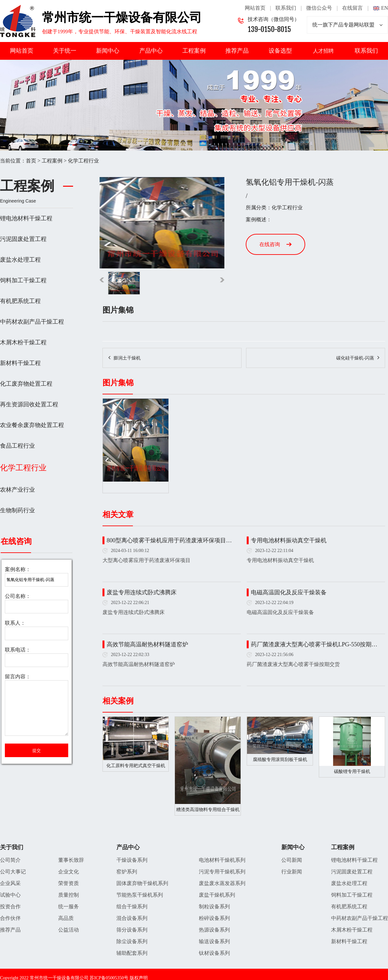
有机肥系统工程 (20, 301)
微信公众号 (319, 8)
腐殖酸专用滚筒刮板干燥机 (280, 760)
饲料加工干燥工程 (23, 280)
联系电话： (18, 650)
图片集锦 (118, 310)
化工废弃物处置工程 (26, 384)
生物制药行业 (17, 510)
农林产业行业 (17, 490)
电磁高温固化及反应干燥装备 (289, 592)
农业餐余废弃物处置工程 (32, 425)
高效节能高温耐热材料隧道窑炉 (147, 644)
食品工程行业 (17, 446)
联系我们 (286, 8)
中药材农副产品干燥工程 (32, 322)
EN (385, 8)
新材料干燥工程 (20, 363)
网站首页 (255, 8)
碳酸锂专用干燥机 (352, 771)
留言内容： (18, 677)
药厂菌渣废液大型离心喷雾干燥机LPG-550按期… (314, 644)
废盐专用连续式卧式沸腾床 (142, 592)
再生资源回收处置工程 (29, 404)
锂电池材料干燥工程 (26, 218)
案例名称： (18, 569)
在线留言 (352, 8)
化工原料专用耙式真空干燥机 (136, 766)
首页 (31, 161)
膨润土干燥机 (127, 358)
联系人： (15, 623)
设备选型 (280, 51)
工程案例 (194, 51)
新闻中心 (108, 51)
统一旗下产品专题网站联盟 (347, 25)
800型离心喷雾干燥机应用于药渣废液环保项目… (169, 540)
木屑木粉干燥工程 (23, 342)
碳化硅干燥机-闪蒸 (355, 358)
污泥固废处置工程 (23, 239)
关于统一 (65, 51)
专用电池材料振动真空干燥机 (289, 540)
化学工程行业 (83, 161)
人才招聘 (323, 51)
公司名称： (18, 596)
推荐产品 (237, 51)
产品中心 (151, 51)
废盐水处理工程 (20, 260)
